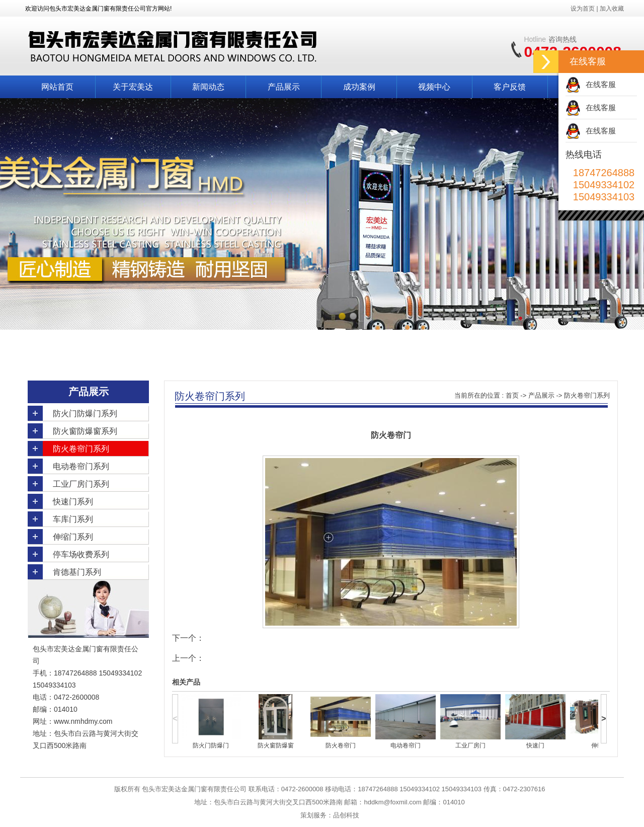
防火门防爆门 (211, 745)
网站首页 (57, 87)
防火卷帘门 (341, 745)
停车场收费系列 (81, 554)
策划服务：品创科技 (330, 815)
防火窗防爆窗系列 (85, 431)
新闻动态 (208, 87)
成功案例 (359, 87)
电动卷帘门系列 (81, 466)
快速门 (535, 745)
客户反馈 (510, 87)
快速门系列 (73, 502)
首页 (512, 395)
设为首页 (583, 9)
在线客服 (601, 84)
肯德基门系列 (77, 572)
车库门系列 (73, 519)
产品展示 (284, 87)
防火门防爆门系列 (85, 414)
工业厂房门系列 (81, 484)
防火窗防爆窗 (276, 745)
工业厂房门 (470, 745)
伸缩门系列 (73, 537)
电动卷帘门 (406, 745)
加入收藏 (612, 9)
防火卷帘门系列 (81, 449)
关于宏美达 (133, 87)
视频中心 (434, 87)
